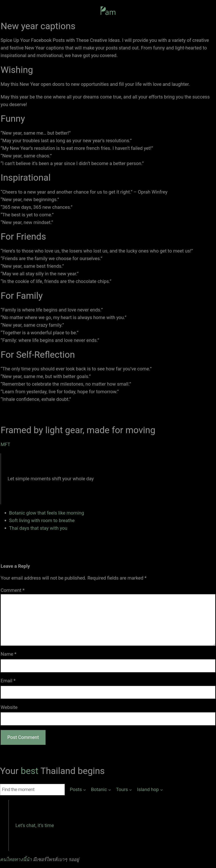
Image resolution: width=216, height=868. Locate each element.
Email (8, 681)
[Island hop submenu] (150, 790)
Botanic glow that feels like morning (47, 513)
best (30, 771)
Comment (13, 590)
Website (9, 707)
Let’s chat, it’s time (35, 825)
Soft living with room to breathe (42, 520)
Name (9, 654)
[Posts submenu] (78, 790)
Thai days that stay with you (38, 528)
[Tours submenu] (124, 790)
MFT (5, 444)
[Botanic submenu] (101, 790)
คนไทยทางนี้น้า (16, 859)
